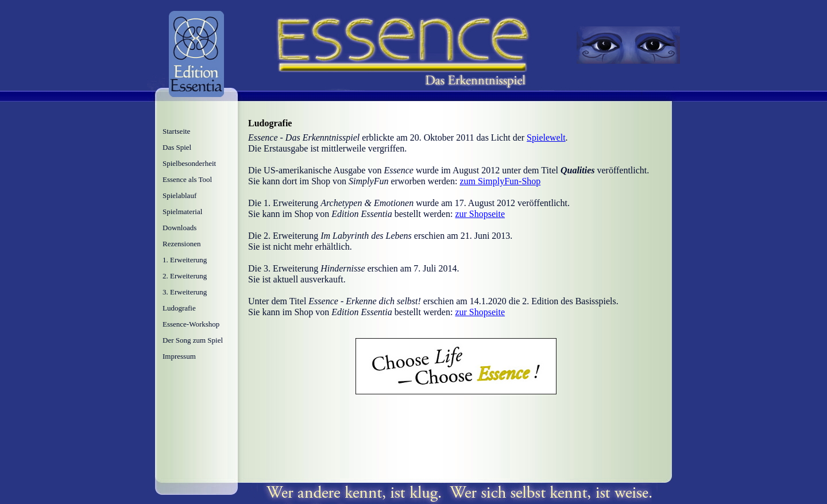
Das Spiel (177, 147)
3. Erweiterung (185, 292)
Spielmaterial (182, 212)
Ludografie (179, 308)
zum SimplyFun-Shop (500, 181)
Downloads (179, 228)
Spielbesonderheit (189, 163)
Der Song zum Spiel (193, 340)
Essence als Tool (187, 179)
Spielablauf (179, 195)
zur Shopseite (480, 214)
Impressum (179, 356)
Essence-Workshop (191, 324)
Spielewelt (546, 137)
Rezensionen (181, 244)
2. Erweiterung (185, 276)
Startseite (176, 131)
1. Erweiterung (185, 260)
